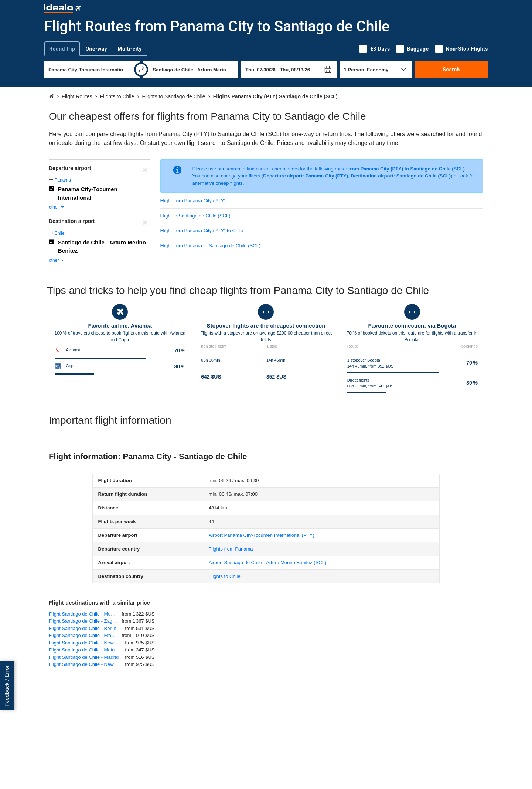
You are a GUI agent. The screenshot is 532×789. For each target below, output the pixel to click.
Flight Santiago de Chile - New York (87, 643)
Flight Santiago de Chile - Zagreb (84, 621)
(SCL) (268, 563)
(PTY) (262, 535)
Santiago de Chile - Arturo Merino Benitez (102, 247)
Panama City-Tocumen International (88, 193)
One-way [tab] (96, 49)
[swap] (141, 70)
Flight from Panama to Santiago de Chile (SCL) (211, 246)
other (57, 207)
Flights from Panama (231, 549)
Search (451, 70)
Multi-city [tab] (130, 49)
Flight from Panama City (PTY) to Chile (202, 231)
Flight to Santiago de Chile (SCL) (195, 216)
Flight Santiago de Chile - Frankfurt (85, 635)
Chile (59, 233)
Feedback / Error (7, 685)
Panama (63, 180)
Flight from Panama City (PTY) (193, 201)
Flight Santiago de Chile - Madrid (84, 657)
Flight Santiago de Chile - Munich (84, 614)
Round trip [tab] (62, 49)
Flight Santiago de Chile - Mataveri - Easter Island (87, 650)
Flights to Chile (225, 576)
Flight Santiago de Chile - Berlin (83, 628)
